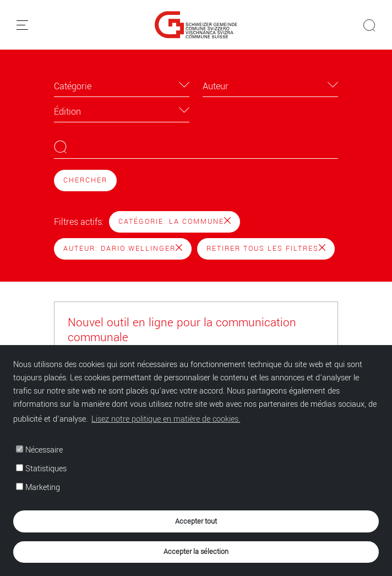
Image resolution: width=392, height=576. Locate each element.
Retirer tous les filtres (266, 249)
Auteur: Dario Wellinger (123, 249)
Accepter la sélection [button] (196, 551)
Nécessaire (39, 450)
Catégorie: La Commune (175, 222)
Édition (67, 112)
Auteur (216, 86)
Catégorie (73, 86)
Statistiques (41, 469)
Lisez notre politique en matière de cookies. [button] (166, 419)
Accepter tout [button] (196, 521)
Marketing (38, 488)
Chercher (85, 180)
